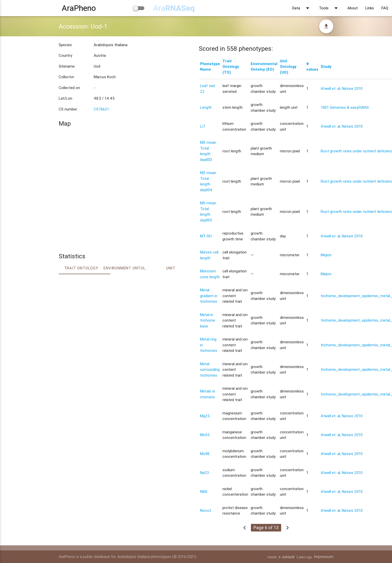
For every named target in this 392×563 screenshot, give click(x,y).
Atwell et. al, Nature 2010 (342, 88)
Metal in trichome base (208, 320)
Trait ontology (81, 268)
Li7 (203, 126)
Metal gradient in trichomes (209, 296)
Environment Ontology (126, 268)
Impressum (324, 557)
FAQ (385, 8)
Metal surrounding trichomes (210, 370)
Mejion (326, 255)
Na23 (204, 473)
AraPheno (79, 8)
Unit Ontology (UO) (288, 67)
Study (326, 66)
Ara (174, 8)
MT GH (206, 236)
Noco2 (206, 510)
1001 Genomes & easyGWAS (345, 107)
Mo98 (205, 454)
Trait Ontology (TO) (231, 67)
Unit (171, 268)
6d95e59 (288, 557)
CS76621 (101, 109)
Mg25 (205, 416)
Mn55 (205, 435)
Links (370, 8)
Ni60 (204, 491)
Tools (329, 8)
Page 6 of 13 (266, 528)
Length (206, 107)
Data (302, 8)
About (353, 8)
